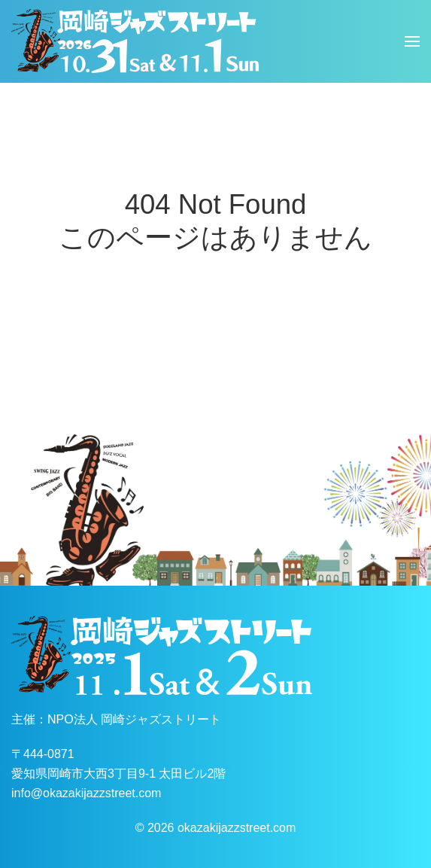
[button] (412, 41)
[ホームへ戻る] (135, 41)
